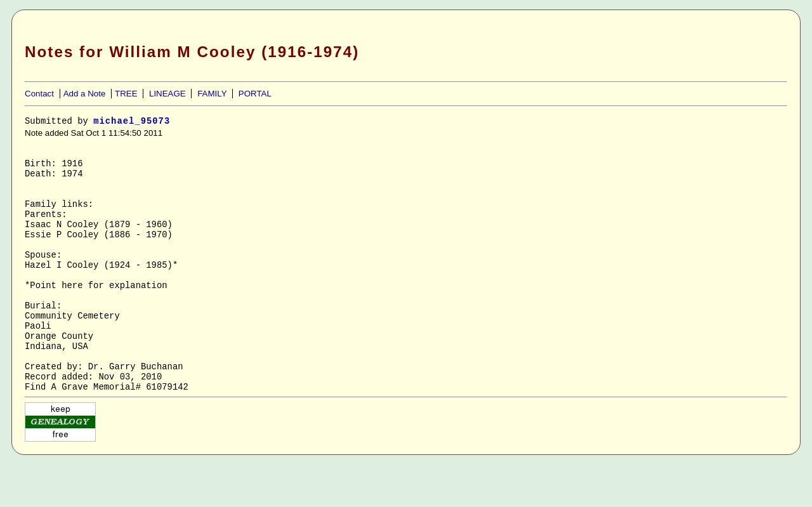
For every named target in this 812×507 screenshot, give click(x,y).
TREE (126, 94)
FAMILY (212, 94)
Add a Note (85, 94)
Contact (39, 94)
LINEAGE (167, 94)
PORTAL (255, 94)
